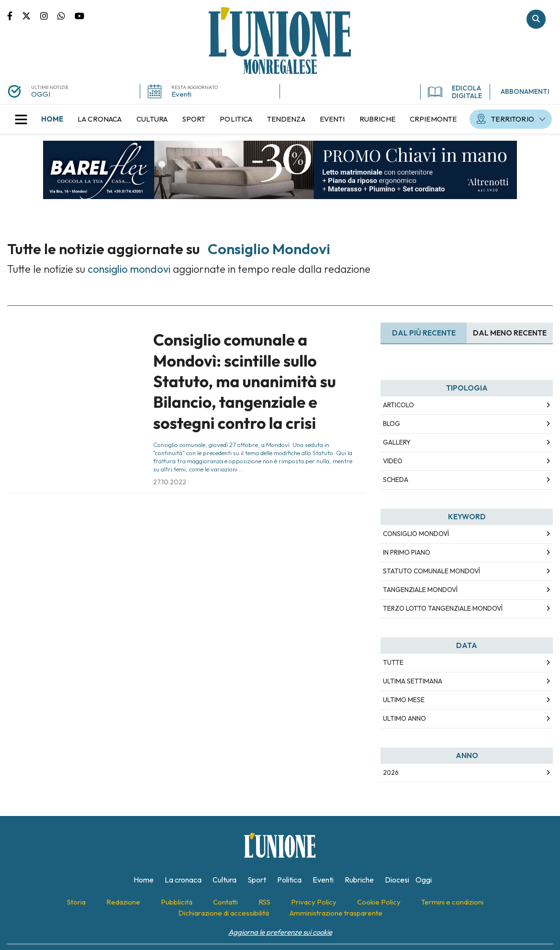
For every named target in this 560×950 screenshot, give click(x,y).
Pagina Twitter (31, 15)
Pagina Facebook (15, 15)
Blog (392, 424)
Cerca (536, 19)
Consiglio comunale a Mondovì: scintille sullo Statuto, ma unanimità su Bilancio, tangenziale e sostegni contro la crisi (245, 381)
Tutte (393, 662)
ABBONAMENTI (525, 91)
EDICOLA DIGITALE (455, 92)
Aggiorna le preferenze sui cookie (280, 932)
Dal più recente (424, 333)
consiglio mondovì (416, 534)
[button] (21, 119)
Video (393, 461)
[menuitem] (52, 119)
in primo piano (407, 552)
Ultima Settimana (413, 681)
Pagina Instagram (49, 15)
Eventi (181, 94)
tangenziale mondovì (420, 590)
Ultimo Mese (404, 700)
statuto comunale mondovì (431, 571)
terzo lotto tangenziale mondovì (443, 608)
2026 (391, 772)
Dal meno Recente (510, 333)
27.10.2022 (170, 482)
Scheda (396, 480)
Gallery (397, 442)
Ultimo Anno (404, 718)
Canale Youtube (79, 15)
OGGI (41, 94)
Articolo (398, 405)
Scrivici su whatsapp (66, 15)
